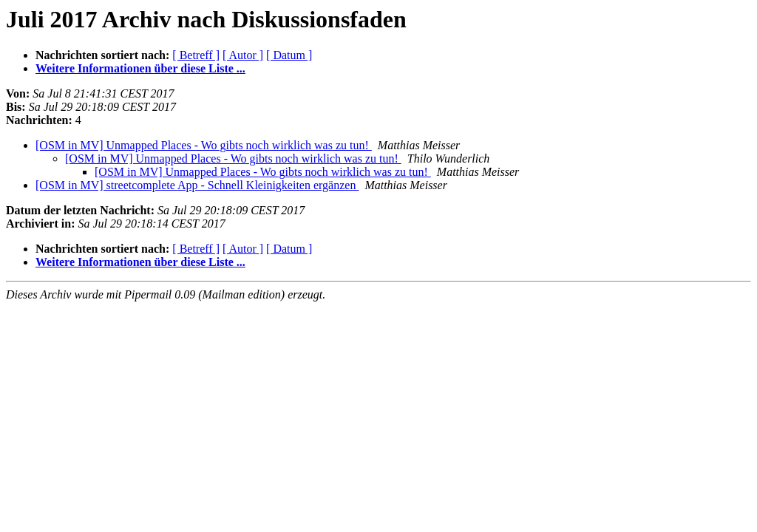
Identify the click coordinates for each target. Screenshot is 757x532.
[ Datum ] (289, 55)
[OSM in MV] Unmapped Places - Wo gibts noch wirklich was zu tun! (204, 145)
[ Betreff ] (196, 55)
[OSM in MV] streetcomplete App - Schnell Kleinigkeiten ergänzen (197, 185)
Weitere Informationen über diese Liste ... (140, 68)
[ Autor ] (243, 55)
